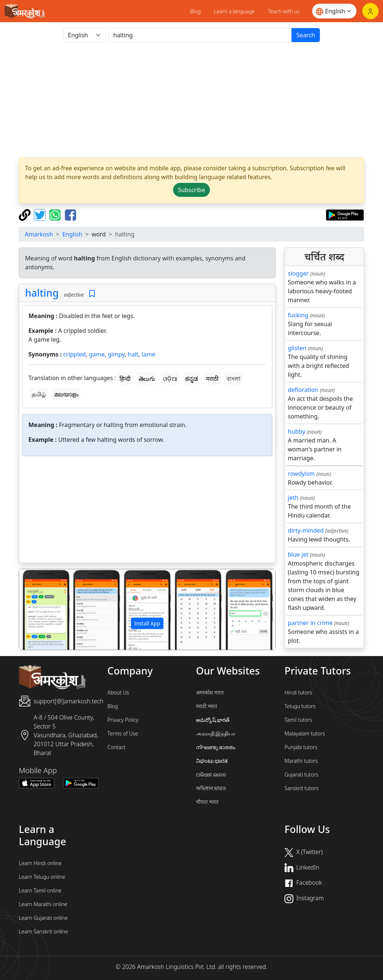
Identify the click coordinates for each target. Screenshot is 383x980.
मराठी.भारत (206, 706)
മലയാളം (66, 394)
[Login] (370, 11)
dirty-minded (306, 530)
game (97, 354)
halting (42, 293)
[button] (38, 609)
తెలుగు (147, 379)
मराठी (213, 379)
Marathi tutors (301, 761)
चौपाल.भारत (207, 802)
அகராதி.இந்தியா (215, 733)
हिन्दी (125, 379)
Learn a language (234, 11)
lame (149, 354)
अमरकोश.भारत (210, 692)
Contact (116, 747)
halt (133, 354)
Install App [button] (147, 623)
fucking (298, 315)
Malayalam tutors (305, 733)
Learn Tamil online (40, 890)
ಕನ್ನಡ (191, 379)
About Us (118, 692)
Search (306, 35)
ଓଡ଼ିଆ (170, 379)
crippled (74, 354)
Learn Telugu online (42, 877)
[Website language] (334, 11)
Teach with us (284, 11)
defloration (303, 390)
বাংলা (234, 379)
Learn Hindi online (40, 863)
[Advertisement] (191, 100)
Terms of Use (123, 733)
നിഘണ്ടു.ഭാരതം (216, 747)
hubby (296, 431)
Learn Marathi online (43, 904)
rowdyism (301, 474)
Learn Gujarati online (43, 918)
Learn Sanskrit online (43, 931)
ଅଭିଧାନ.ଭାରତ (211, 774)
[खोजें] (200, 35)
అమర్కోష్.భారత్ (213, 720)
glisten (297, 348)
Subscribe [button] (191, 190)
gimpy (116, 354)
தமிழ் (39, 394)
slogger (298, 273)
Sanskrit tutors (301, 788)
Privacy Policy (123, 720)
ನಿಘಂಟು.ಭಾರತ (212, 761)
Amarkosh (39, 234)
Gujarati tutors (301, 774)
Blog (195, 11)
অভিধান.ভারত (211, 788)
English (72, 234)
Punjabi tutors (301, 747)
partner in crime (310, 623)
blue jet (298, 554)
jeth (293, 498)
